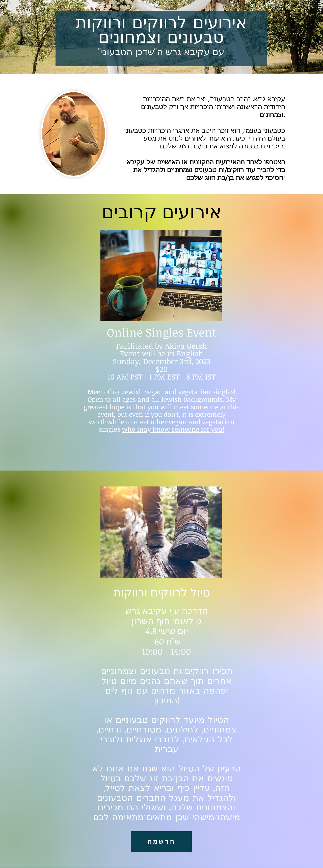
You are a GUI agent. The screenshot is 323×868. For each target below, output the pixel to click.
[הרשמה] (161, 842)
